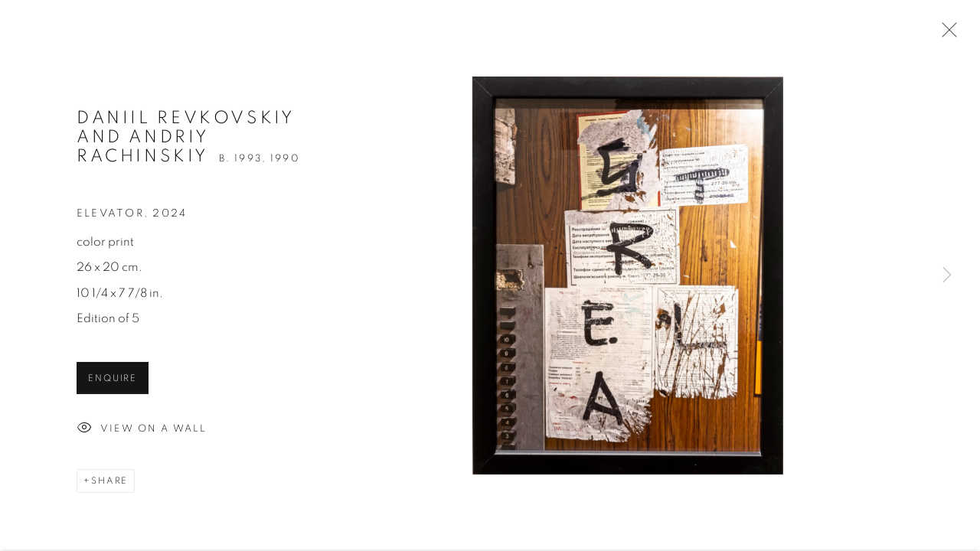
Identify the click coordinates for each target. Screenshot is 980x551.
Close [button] (946, 34)
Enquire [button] (113, 384)
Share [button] (109, 486)
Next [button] (947, 275)
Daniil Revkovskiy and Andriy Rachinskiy (186, 142)
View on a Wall (142, 434)
